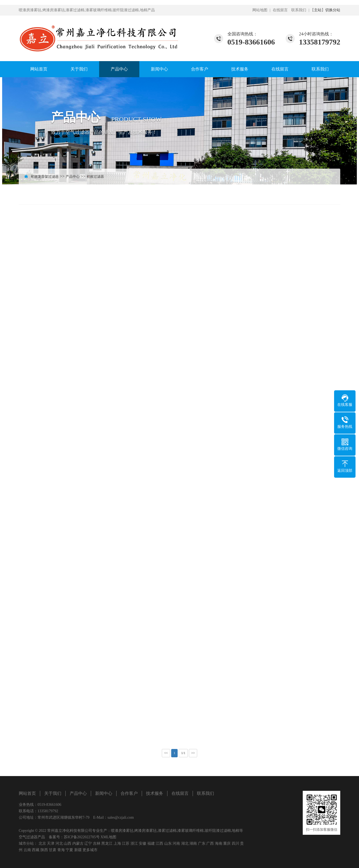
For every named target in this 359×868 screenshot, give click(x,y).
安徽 (143, 843)
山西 (68, 843)
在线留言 (280, 10)
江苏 (126, 843)
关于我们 (79, 69)
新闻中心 (159, 69)
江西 (159, 843)
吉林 (97, 843)
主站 (318, 10)
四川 (235, 843)
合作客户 (200, 69)
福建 (151, 843)
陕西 (44, 850)
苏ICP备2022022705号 (82, 837)
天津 (51, 843)
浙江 (134, 843)
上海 (117, 843)
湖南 (193, 843)
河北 (59, 843)
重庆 (227, 843)
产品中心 (119, 69)
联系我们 (299, 10)
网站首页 (39, 69)
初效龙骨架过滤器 (45, 177)
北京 (42, 843)
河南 (176, 843)
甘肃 (53, 850)
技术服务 (240, 69)
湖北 (185, 843)
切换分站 (333, 10)
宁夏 (69, 850)
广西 (210, 843)
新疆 (78, 850)
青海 (61, 850)
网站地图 (260, 10)
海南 (219, 843)
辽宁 (88, 843)
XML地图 (108, 837)
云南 (27, 850)
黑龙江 (107, 843)
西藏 (36, 850)
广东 (202, 843)
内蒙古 (78, 843)
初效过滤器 (95, 177)
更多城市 (90, 850)
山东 (168, 843)
